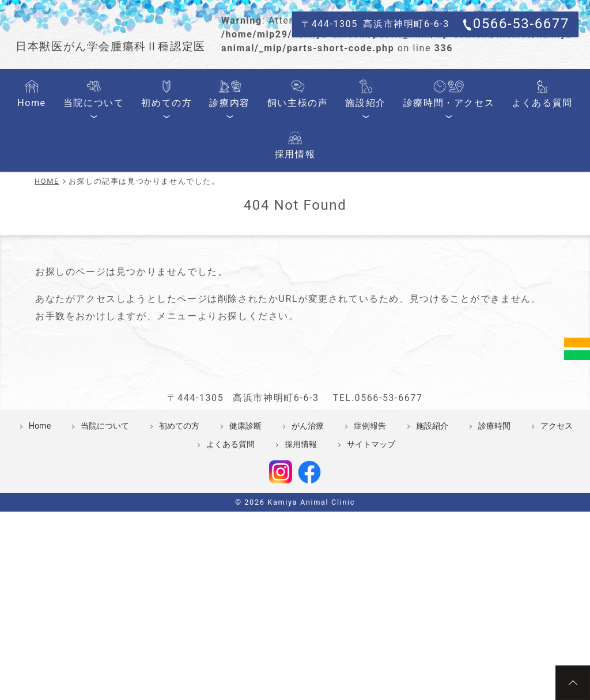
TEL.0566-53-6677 (378, 512)
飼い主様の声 (272, 212)
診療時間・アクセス (400, 212)
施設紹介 (329, 212)
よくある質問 (481, 212)
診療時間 (494, 541)
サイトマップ (371, 559)
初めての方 (160, 212)
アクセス (557, 541)
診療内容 (213, 212)
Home (46, 212)
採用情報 (538, 212)
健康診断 (245, 541)
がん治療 (308, 541)
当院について (98, 212)
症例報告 (370, 541)
